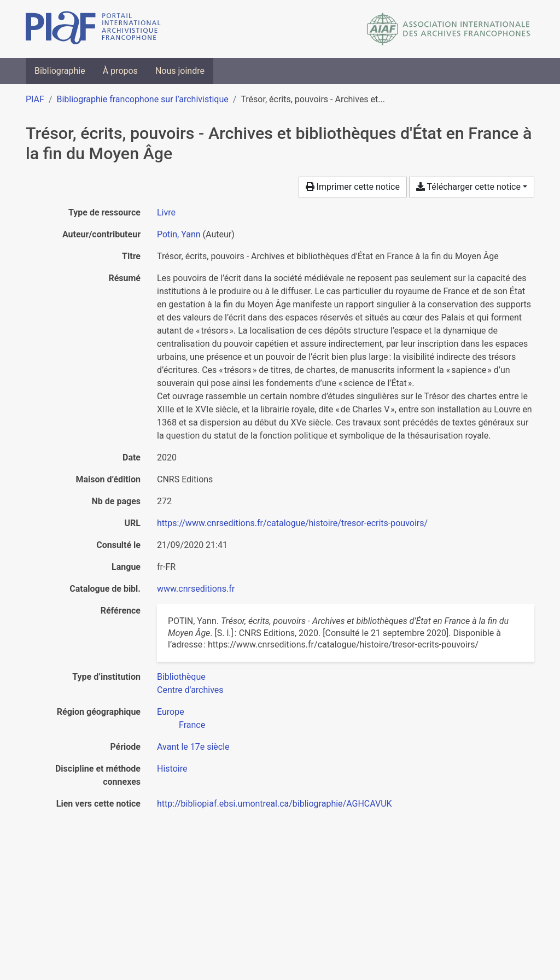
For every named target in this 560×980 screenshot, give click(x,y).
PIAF (35, 99)
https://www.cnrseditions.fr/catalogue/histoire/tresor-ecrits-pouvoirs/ (292, 523)
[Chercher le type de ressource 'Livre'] (166, 212)
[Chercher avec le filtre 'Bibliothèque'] (181, 677)
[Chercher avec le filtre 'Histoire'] (172, 769)
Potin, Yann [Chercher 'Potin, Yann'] (179, 234)
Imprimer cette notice (353, 187)
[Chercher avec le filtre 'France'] (192, 725)
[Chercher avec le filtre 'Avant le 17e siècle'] (193, 747)
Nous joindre (180, 71)
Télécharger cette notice (468, 187)
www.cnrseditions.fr (196, 589)
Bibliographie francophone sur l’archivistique (142, 99)
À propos (120, 71)
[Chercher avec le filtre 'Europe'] (171, 712)
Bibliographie (60, 71)
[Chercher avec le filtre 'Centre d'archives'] (190, 690)
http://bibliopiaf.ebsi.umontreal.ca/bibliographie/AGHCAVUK (275, 804)
